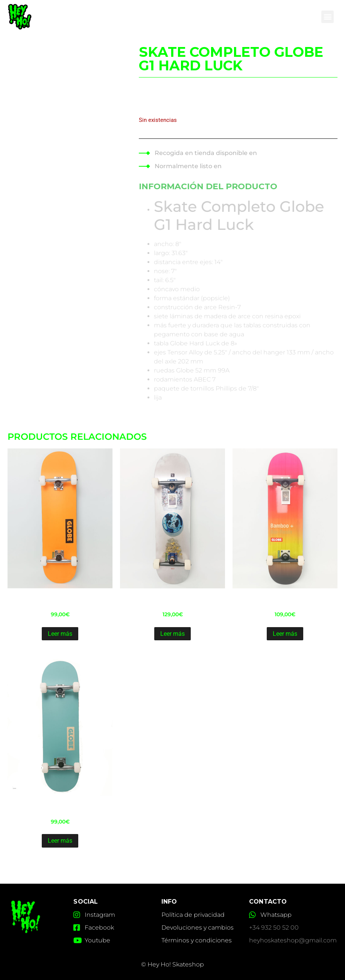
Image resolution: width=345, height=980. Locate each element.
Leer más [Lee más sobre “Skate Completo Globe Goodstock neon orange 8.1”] (60, 634)
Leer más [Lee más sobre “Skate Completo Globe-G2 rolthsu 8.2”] (172, 634)
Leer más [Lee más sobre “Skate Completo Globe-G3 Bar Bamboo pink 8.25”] (285, 634)
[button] (328, 16)
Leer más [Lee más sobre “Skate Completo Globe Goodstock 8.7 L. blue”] (60, 841)
